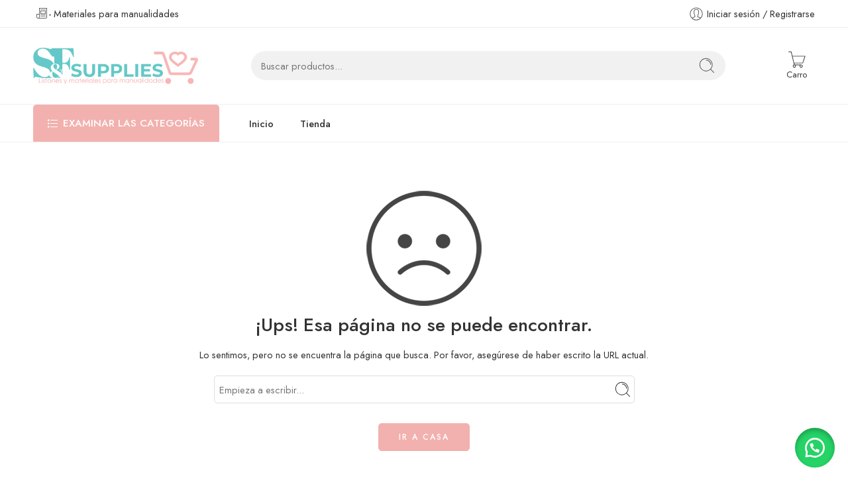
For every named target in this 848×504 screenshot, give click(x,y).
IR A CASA (424, 437)
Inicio (261, 124)
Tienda (315, 124)
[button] (815, 448)
